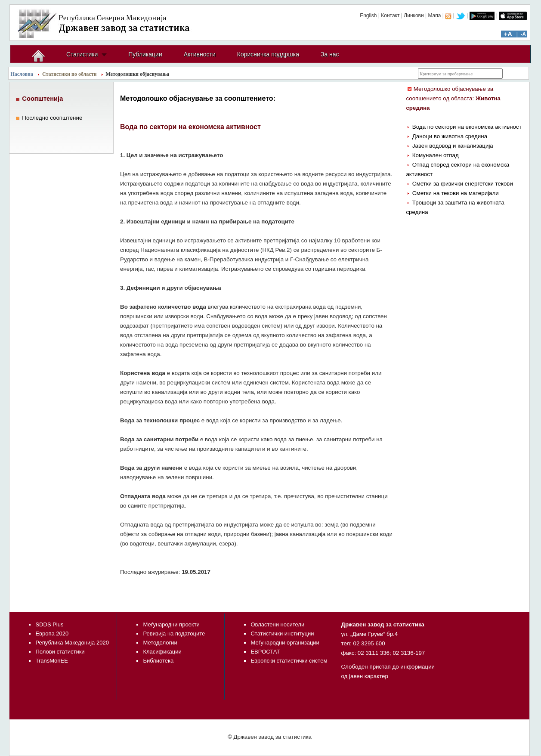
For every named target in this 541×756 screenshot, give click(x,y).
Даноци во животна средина (450, 136)
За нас (330, 54)
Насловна (22, 74)
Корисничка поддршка (268, 54)
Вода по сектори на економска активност (467, 127)
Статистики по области (70, 74)
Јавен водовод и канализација (453, 146)
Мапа (434, 15)
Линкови (414, 15)
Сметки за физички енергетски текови (463, 184)
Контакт (390, 15)
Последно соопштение (52, 118)
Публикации (145, 54)
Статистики (82, 54)
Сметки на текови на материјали (456, 193)
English (368, 15)
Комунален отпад (436, 155)
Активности (200, 54)
